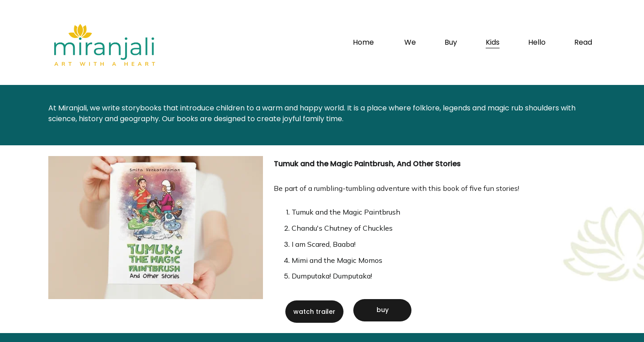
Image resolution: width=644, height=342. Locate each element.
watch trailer (314, 312)
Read (583, 42)
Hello (537, 42)
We (410, 42)
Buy (451, 42)
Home (364, 42)
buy (383, 310)
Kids (493, 42)
